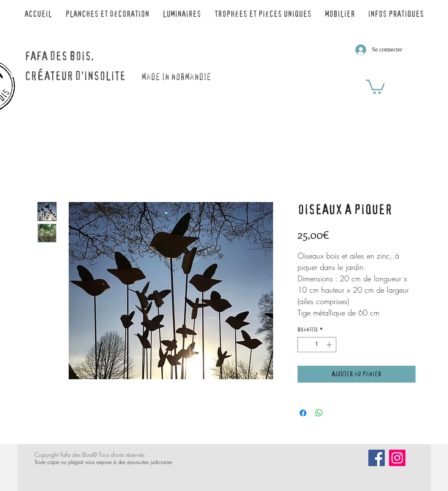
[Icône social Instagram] (397, 458)
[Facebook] (377, 458)
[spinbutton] (317, 345)
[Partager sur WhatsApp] (319, 413)
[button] (375, 86)
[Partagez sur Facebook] (303, 413)
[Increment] (330, 345)
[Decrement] (304, 345)
